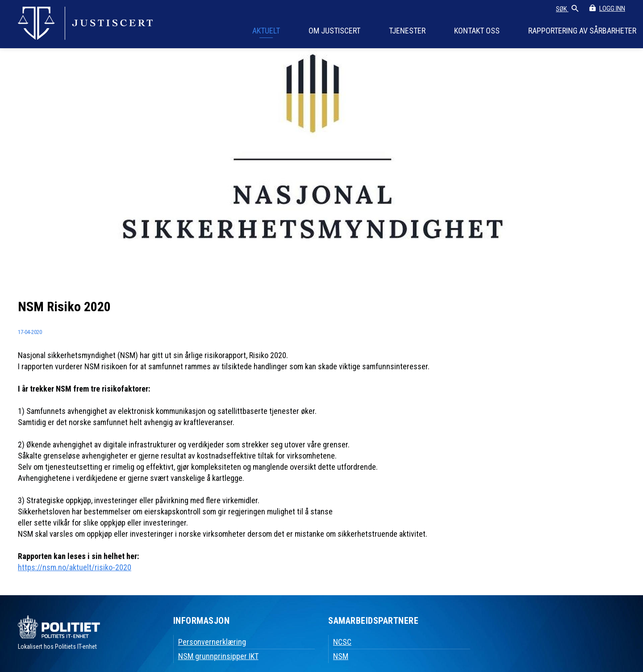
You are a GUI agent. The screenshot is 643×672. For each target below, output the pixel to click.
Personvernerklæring (212, 642)
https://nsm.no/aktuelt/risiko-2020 (75, 567)
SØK (567, 9)
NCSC (342, 642)
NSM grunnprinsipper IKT (218, 656)
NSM (341, 656)
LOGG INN (612, 8)
